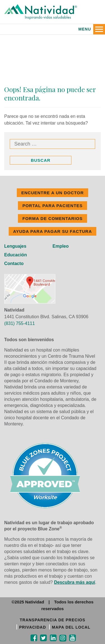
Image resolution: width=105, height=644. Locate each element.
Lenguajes (15, 246)
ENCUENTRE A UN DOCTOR (53, 193)
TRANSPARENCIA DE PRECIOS (52, 620)
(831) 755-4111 (19, 323)
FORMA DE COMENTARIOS (53, 218)
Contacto (14, 264)
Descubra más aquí (75, 582)
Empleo (61, 246)
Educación (16, 255)
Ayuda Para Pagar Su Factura (53, 231)
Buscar (41, 160)
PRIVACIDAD (32, 627)
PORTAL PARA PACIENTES (53, 206)
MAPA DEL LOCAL (71, 627)
